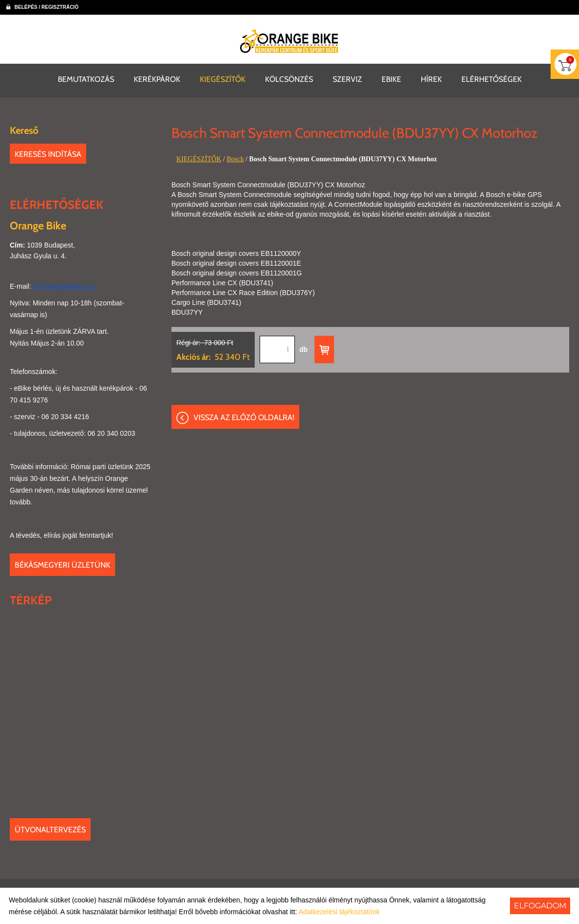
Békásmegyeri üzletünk (62, 564)
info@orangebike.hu (64, 285)
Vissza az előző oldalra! (244, 418)
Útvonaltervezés (50, 829)
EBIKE (391, 78)
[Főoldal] (289, 41)
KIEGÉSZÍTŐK (223, 78)
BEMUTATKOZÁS (86, 78)
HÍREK (431, 78)
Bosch (235, 158)
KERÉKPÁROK (157, 78)
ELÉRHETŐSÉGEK (492, 78)
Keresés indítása (48, 153)
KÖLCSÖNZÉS (289, 78)
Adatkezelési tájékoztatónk (339, 912)
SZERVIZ (347, 78)
